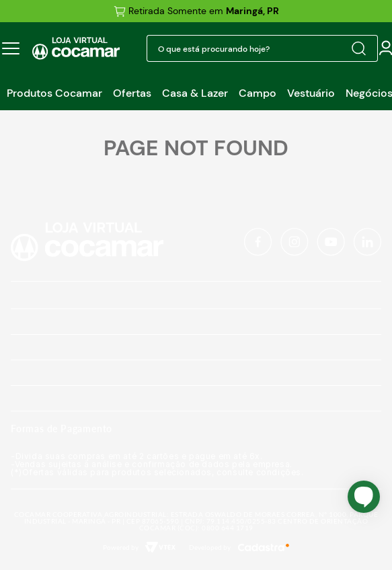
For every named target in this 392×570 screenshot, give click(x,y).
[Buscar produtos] (358, 48)
